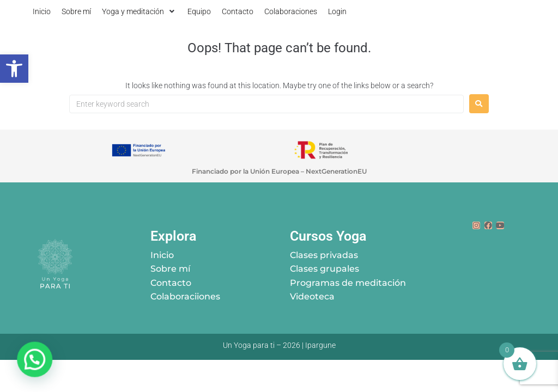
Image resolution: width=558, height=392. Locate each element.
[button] (139, 11)
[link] (14, 69)
